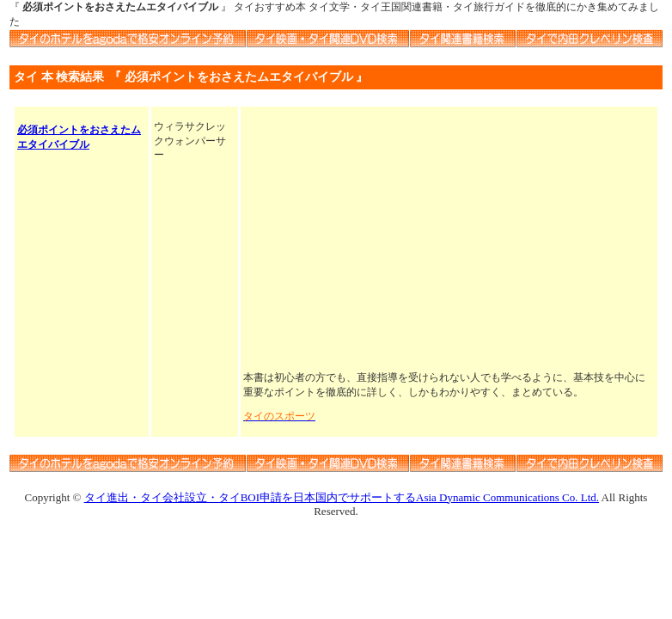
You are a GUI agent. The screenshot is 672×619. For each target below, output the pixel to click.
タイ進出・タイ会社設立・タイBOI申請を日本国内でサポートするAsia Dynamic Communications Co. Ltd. (342, 497)
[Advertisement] (449, 240)
